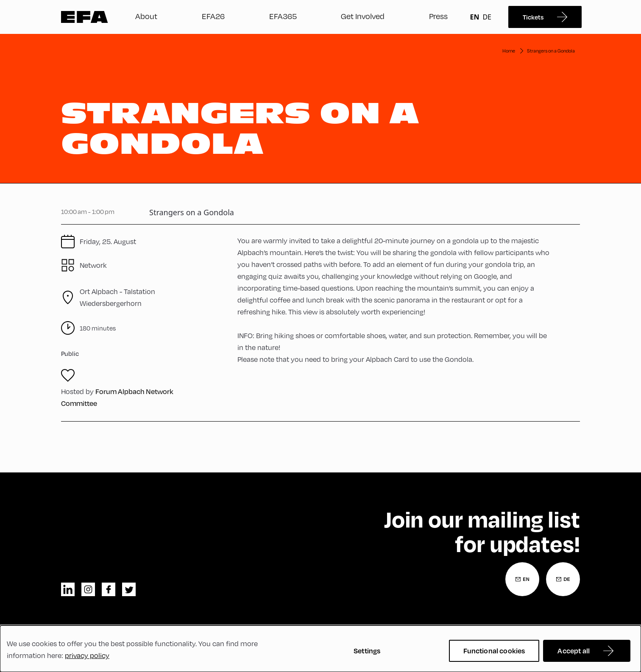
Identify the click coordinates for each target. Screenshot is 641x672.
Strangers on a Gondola (551, 51)
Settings (367, 651)
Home (509, 51)
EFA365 (283, 16)
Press (438, 16)
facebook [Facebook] (109, 589)
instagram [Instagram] (88, 589)
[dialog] (320, 649)
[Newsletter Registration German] (563, 579)
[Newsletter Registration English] (522, 579)
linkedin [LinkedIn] (68, 589)
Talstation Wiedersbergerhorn (117, 297)
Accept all (574, 651)
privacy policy (87, 655)
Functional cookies (494, 651)
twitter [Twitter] (129, 589)
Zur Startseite (85, 17)
